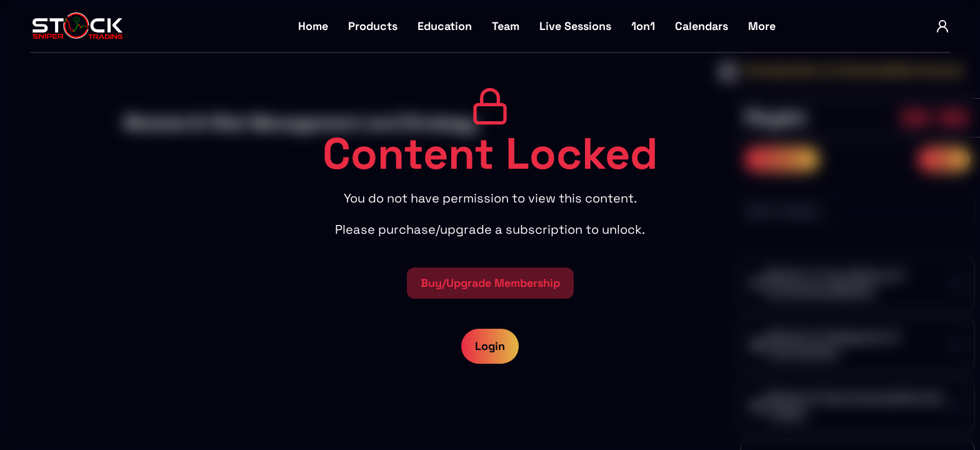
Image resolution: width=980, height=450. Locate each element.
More (762, 26)
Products (373, 26)
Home (313, 26)
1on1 (643, 26)
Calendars (702, 26)
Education (445, 26)
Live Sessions (575, 26)
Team (506, 26)
